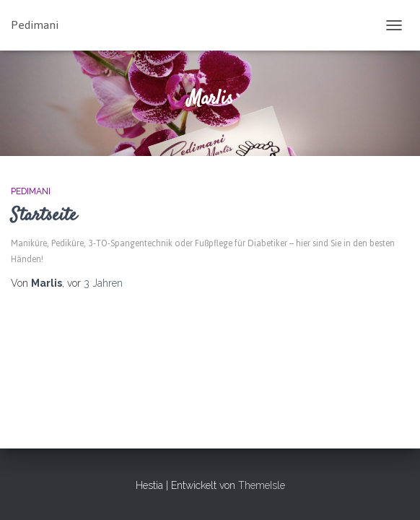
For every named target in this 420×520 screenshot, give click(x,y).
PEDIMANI (31, 191)
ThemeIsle (262, 485)
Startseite (44, 216)
